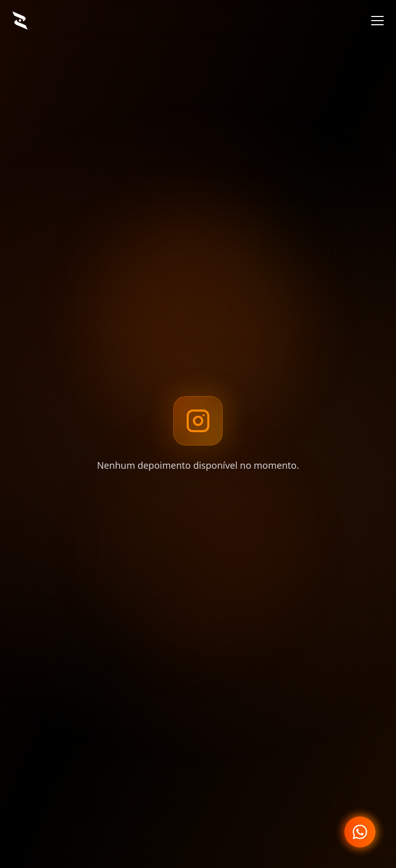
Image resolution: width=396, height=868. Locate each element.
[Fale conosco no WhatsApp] (360, 832)
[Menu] (377, 21)
